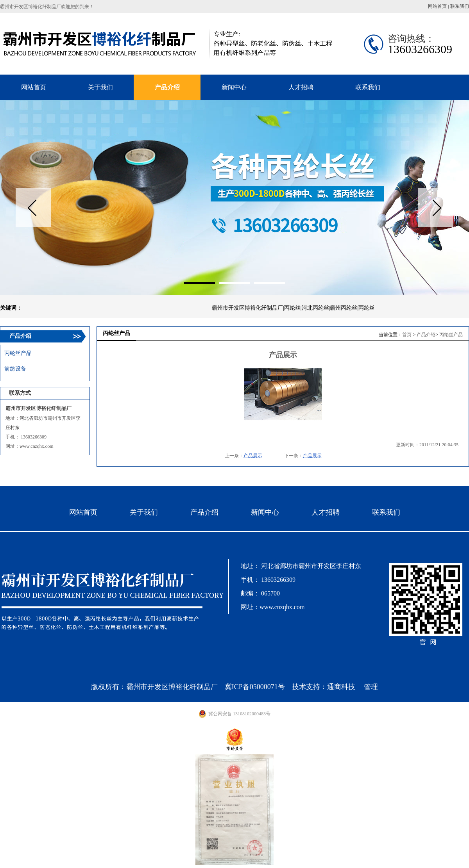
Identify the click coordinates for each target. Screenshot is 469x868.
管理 (371, 687)
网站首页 (437, 6)
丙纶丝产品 (451, 335)
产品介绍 (426, 335)
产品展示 (253, 456)
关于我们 (144, 512)
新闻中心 (265, 512)
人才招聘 (326, 512)
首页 (407, 335)
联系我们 (460, 6)
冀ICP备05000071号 (255, 687)
